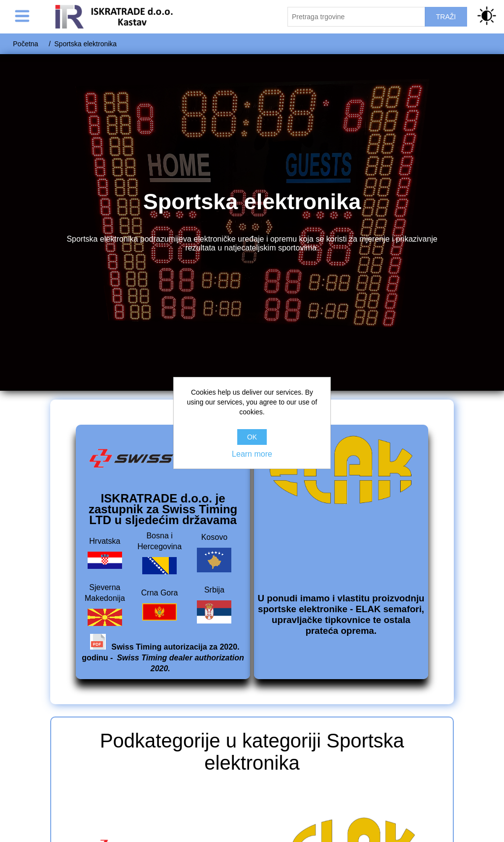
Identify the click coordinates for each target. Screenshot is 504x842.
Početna (25, 44)
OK (252, 437)
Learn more (252, 454)
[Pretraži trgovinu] (356, 17)
